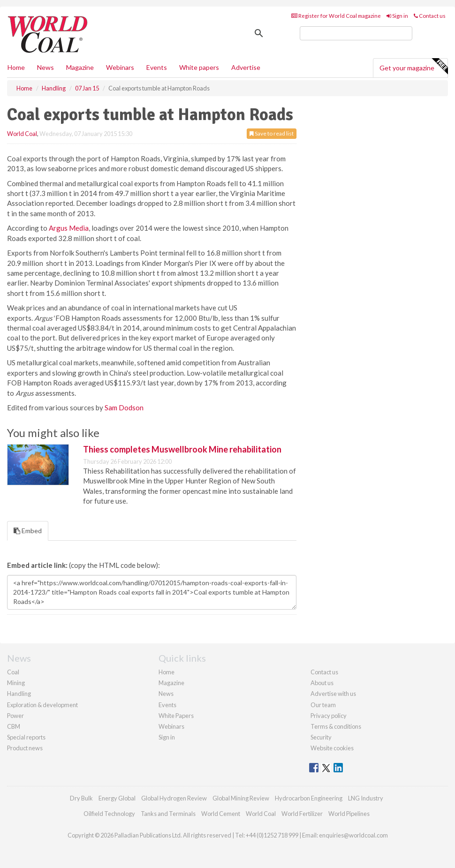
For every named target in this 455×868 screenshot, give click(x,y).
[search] (356, 33)
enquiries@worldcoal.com (353, 835)
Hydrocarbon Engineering (309, 798)
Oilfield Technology (109, 814)
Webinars (120, 67)
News (166, 694)
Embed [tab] (28, 531)
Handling (19, 694)
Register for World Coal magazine (336, 16)
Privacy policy (329, 716)
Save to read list (272, 133)
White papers (199, 67)
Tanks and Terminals (168, 814)
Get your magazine (413, 67)
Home (16, 67)
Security (321, 737)
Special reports (26, 737)
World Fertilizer (302, 814)
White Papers (176, 716)
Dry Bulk (81, 798)
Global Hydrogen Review (174, 798)
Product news (25, 748)
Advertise (246, 67)
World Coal (22, 134)
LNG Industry (366, 798)
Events (157, 67)
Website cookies (332, 748)
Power (15, 716)
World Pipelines (349, 814)
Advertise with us (333, 694)
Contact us (430, 16)
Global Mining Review (241, 798)
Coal (13, 672)
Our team (323, 705)
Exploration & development (42, 705)
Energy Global (117, 798)
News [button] (45, 67)
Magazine (80, 67)
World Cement (221, 814)
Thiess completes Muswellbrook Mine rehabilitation (182, 449)
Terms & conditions (336, 726)
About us (322, 683)
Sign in (397, 16)
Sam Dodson (124, 408)
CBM (14, 726)
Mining (16, 683)
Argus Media (69, 228)
